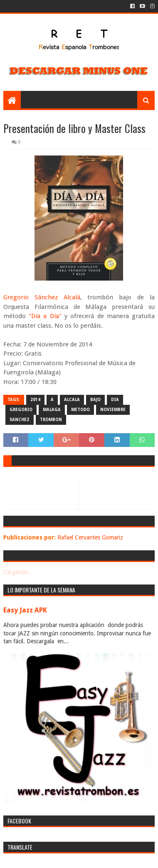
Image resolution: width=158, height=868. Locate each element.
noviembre (113, 410)
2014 (35, 400)
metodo (80, 410)
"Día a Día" (45, 316)
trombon (51, 420)
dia (115, 400)
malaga (52, 410)
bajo (95, 400)
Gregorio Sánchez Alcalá (42, 297)
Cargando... (18, 572)
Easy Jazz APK (25, 610)
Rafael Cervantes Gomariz (90, 537)
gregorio (21, 410)
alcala (72, 400)
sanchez (20, 420)
